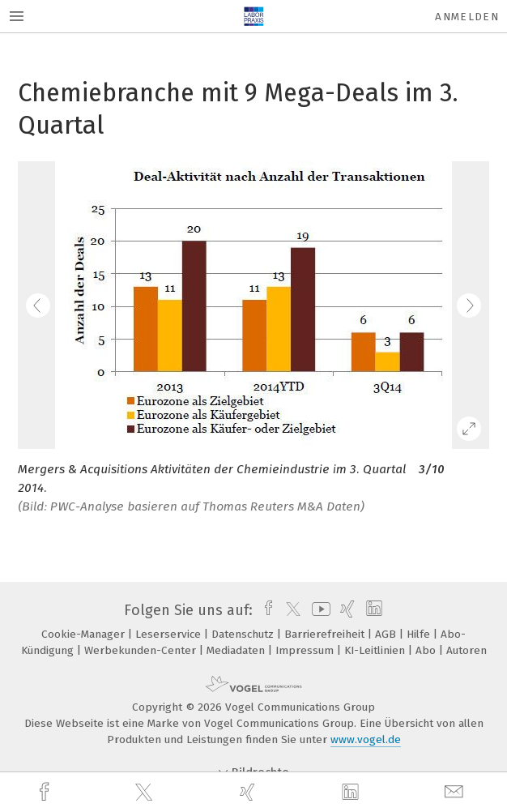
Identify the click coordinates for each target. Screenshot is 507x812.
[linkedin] (352, 793)
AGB (387, 634)
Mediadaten (237, 650)
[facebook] (46, 792)
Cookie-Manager (85, 634)
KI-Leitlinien (376, 650)
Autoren (467, 650)
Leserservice (170, 634)
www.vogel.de (366, 739)
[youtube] (318, 610)
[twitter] (146, 793)
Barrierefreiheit (326, 634)
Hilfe (420, 634)
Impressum (306, 650)
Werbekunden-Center (142, 650)
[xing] (249, 792)
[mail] (456, 792)
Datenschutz (244, 634)
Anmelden (467, 17)
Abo (427, 650)
